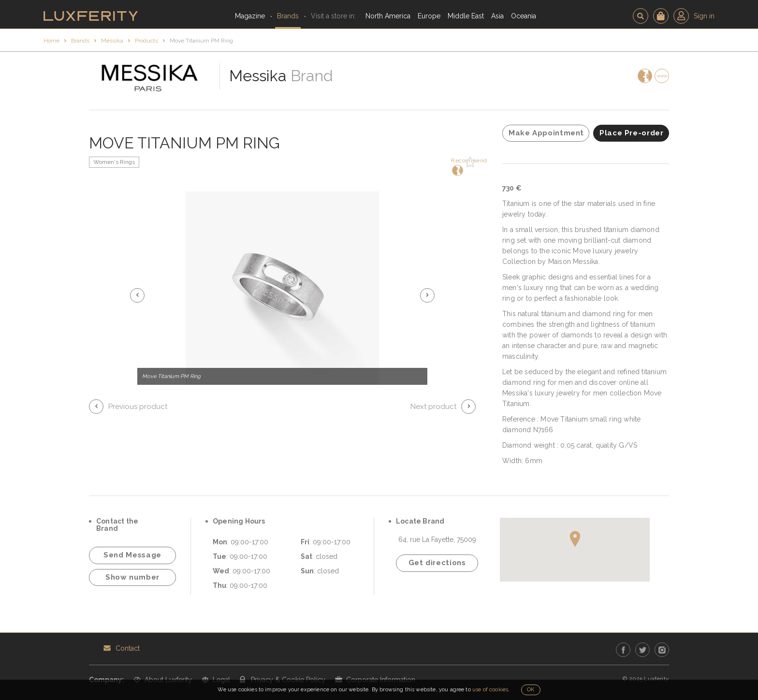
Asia (497, 16)
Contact (128, 648)
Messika (112, 41)
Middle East (466, 16)
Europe (429, 16)
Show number (132, 577)
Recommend (457, 167)
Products (146, 41)
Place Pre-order (631, 133)
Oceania (524, 16)
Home (51, 41)
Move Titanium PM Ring (201, 41)
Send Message (132, 555)
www (662, 76)
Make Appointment (546, 133)
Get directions (437, 563)
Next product (433, 407)
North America (388, 16)
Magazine (250, 16)
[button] (137, 295)
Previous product (138, 407)
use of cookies (490, 690)
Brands (288, 16)
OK (531, 690)
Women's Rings (114, 162)
